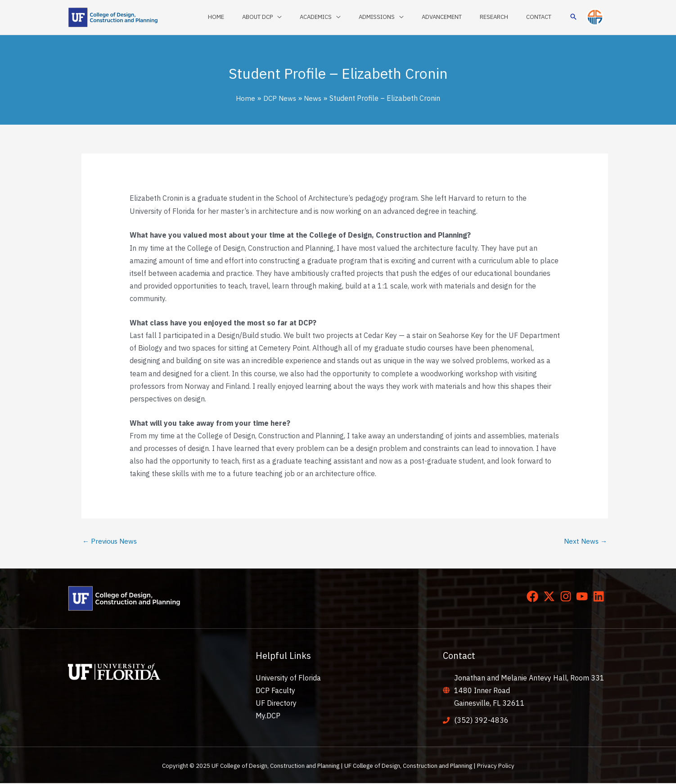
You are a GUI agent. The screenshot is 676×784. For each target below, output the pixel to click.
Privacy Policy (496, 766)
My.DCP (268, 716)
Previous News (111, 541)
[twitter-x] (551, 597)
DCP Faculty (275, 691)
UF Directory (276, 703)
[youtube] (584, 597)
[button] (573, 17)
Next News (585, 541)
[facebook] (534, 597)
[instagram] (568, 597)
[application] (312, 17)
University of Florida (288, 678)
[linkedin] (600, 597)
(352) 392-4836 (481, 721)
